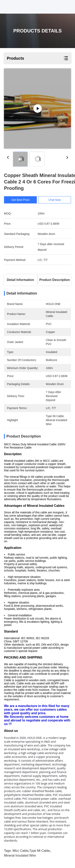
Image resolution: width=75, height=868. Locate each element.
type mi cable (39, 851)
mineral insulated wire (20, 855)
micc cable (20, 851)
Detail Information (20, 280)
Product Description (54, 280)
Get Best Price (20, 200)
